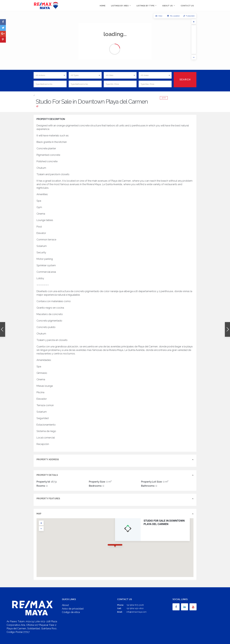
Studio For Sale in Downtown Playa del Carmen (138, 522)
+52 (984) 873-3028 (135, 605)
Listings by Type (145, 6)
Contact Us (187, 6)
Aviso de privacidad (73, 609)
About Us (167, 6)
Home (103, 6)
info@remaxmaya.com (136, 612)
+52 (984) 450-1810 (135, 608)
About (65, 605)
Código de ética (71, 612)
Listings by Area (120, 6)
